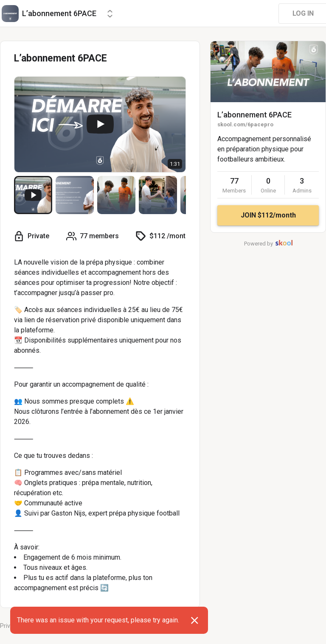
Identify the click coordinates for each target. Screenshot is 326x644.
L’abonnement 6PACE (254, 115)
